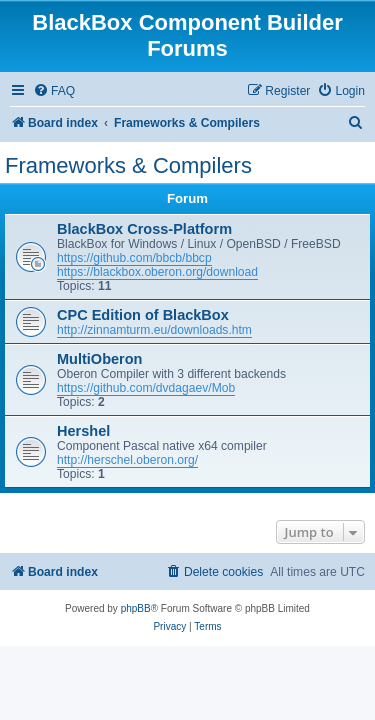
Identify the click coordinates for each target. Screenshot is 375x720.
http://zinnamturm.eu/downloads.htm (154, 330)
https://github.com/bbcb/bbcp (134, 258)
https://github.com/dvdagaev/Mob (146, 388)
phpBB (136, 608)
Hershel (83, 431)
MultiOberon (99, 359)
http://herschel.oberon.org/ (127, 460)
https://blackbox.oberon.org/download (157, 272)
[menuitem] (54, 91)
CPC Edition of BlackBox (143, 315)
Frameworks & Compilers (128, 165)
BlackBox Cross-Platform (144, 229)
